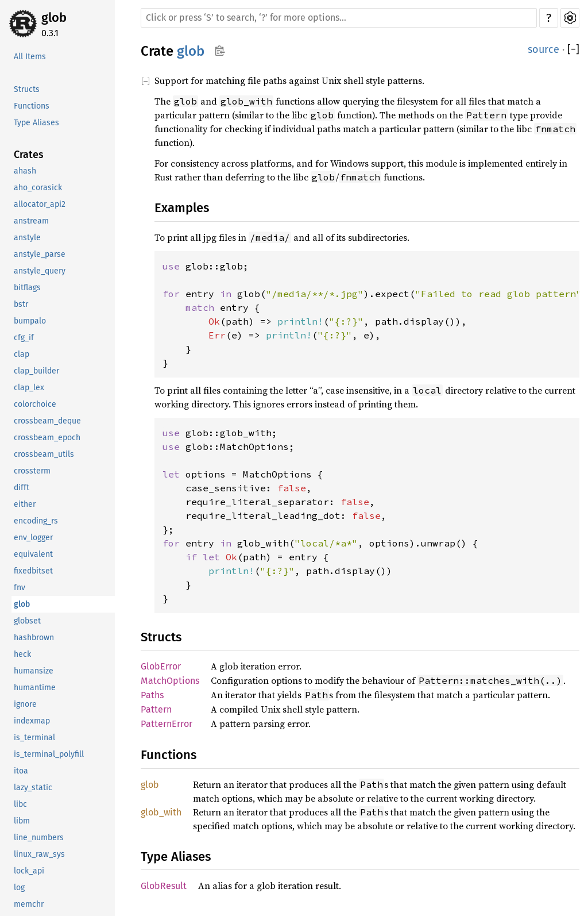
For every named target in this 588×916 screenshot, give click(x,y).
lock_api (29, 871)
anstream (31, 221)
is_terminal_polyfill (49, 754)
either (25, 504)
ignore (25, 704)
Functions (32, 106)
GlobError (161, 666)
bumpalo (30, 321)
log (19, 888)
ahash (25, 171)
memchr (29, 904)
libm (22, 821)
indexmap (32, 721)
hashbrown (34, 638)
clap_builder (36, 371)
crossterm (32, 471)
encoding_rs (36, 521)
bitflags (27, 288)
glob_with (161, 812)
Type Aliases (36, 123)
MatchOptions (170, 681)
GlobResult (164, 886)
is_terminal (34, 738)
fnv (20, 588)
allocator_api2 (40, 204)
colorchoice (35, 404)
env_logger (33, 538)
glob (54, 18)
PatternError (167, 724)
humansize (34, 671)
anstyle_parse (40, 254)
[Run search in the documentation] (339, 18)
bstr (21, 304)
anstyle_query (40, 271)
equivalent (33, 554)
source (543, 49)
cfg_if (24, 338)
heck (22, 654)
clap (22, 354)
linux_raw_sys (39, 854)
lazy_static (33, 788)
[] (573, 50)
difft (22, 488)
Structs (27, 89)
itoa (21, 771)
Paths (152, 695)
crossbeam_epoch (47, 438)
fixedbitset (33, 571)
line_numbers (39, 838)
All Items (30, 57)
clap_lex (29, 388)
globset (27, 621)
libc (20, 804)
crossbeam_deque (47, 421)
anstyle (27, 238)
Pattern (156, 709)
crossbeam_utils (44, 454)
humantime (35, 688)
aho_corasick (38, 188)
